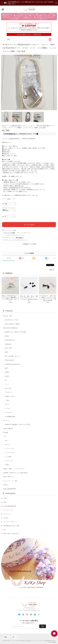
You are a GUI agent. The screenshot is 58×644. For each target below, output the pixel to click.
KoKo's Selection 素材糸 (12, 324)
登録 (43, 626)
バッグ (7, 384)
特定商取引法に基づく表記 (12, 526)
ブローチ (7, 404)
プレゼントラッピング (9, 208)
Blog (5, 502)
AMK (6, 368)
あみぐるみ (8, 388)
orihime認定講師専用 (10, 506)
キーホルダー (9, 412)
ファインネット (9, 461)
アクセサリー (9, 392)
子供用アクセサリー (10, 396)
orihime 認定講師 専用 (9, 489)
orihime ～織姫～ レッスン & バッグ (14, 469)
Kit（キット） (7, 420)
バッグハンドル (9, 449)
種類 (3, 204)
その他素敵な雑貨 (10, 416)
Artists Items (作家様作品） (11, 328)
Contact (6, 518)
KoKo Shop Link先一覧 (11, 534)
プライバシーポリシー (10, 522)
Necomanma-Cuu (10, 340)
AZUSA (7, 376)
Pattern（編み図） (8, 429)
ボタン (7, 441)
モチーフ (7, 445)
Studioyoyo (8, 344)
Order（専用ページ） (9, 477)
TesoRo (7, 372)
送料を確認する (20, 238)
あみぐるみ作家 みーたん (12, 356)
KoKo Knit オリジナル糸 (12, 320)
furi (6, 380)
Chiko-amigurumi (10, 360)
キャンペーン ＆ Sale (10, 481)
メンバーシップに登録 (9, 233)
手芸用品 (6, 433)
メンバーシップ (8, 510)
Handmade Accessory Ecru (12, 364)
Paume (7, 336)
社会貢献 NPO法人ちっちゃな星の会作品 (15, 473)
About (5, 498)
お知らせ (6, 485)
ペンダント (8, 408)
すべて (9, 258)
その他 (7, 465)
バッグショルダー (10, 453)
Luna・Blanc (8, 348)
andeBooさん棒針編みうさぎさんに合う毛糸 (17, 424)
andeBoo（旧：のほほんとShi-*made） (16, 332)
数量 (3, 217)
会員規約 (54, 642)
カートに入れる (29, 225)
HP (5, 530)
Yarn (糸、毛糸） (8, 316)
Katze (6, 352)
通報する (52, 270)
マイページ (7, 514)
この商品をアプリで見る (29, 244)
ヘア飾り (7, 400)
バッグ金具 (8, 457)
